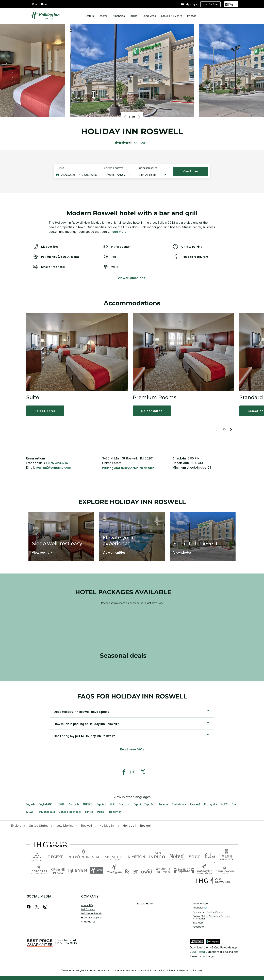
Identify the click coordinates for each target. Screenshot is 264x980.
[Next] (138, 117)
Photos (192, 16)
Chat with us (88, 922)
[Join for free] (210, 4)
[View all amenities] (132, 279)
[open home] (5, 826)
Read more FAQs (132, 749)
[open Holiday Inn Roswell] (136, 826)
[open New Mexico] (65, 826)
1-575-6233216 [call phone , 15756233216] (57, 463)
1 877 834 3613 (66, 943)
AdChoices (200, 908)
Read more (118, 232)
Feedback (198, 927)
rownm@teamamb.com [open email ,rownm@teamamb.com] (53, 467)
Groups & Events (172, 16)
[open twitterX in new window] (141, 772)
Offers (90, 16)
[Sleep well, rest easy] (41, 553)
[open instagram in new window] (131, 772)
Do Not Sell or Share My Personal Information (212, 917)
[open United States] (39, 826)
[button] (231, 4)
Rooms (103, 16)
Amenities (119, 16)
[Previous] (126, 117)
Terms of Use (200, 904)
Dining (134, 16)
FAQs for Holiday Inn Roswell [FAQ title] (132, 696)
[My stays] (189, 4)
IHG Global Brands (92, 913)
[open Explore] (17, 826)
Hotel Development (92, 918)
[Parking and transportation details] (128, 468)
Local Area (149, 16)
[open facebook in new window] (122, 772)
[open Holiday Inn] (107, 826)
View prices (191, 171)
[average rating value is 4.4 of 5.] (127, 143)
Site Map (198, 923)
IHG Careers (88, 909)
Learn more (199, 952)
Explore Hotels (145, 904)
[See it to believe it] (183, 553)
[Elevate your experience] (115, 553)
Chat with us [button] (40, 4)
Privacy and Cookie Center (208, 912)
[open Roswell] (86, 826)
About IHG (87, 905)
